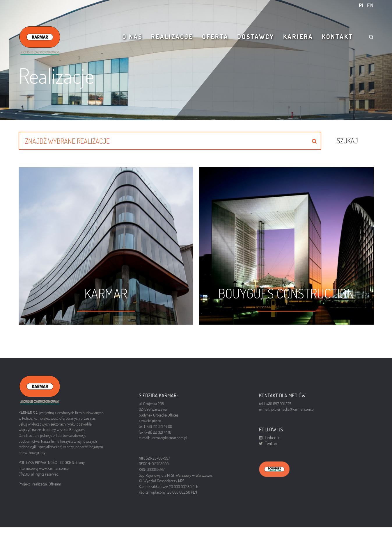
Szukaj (347, 141)
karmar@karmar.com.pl (169, 444)
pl (362, 6)
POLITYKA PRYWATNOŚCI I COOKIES (47, 469)
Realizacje (172, 37)
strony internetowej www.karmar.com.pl (52, 472)
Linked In (273, 444)
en (370, 6)
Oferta (215, 37)
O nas (132, 37)
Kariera (298, 37)
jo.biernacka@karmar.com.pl (293, 415)
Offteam (55, 490)
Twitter (271, 450)
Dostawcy (256, 37)
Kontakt (337, 37)
